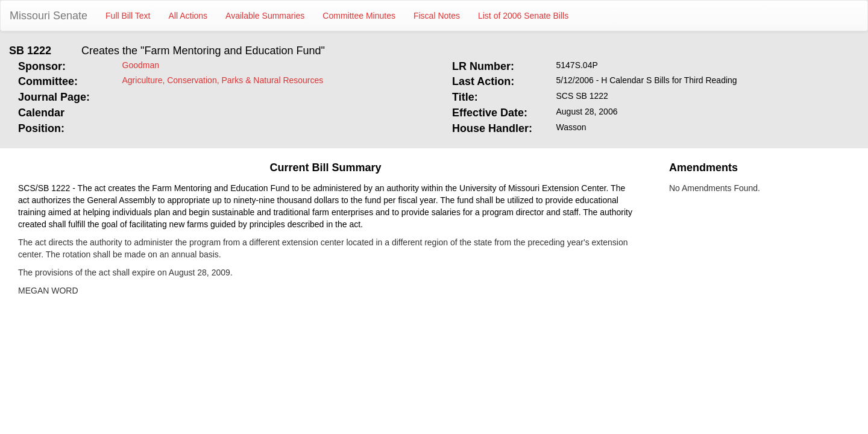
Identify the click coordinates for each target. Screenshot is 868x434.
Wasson (571, 127)
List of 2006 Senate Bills (523, 16)
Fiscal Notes (437, 16)
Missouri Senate (49, 16)
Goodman (141, 65)
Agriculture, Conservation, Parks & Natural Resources (223, 80)
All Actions (188, 16)
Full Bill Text (128, 16)
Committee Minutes (359, 16)
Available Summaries (265, 16)
